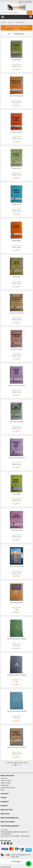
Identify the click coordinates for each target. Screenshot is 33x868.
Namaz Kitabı (17, 60)
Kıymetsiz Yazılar (16, 349)
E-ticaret (14, 861)
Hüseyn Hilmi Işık (16, 64)
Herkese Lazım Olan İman (16, 385)
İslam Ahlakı (16, 277)
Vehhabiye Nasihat (17, 603)
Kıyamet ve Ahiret (16, 132)
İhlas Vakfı (17, 718)
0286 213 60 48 (5, 836)
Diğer (16, 609)
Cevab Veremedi (16, 530)
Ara (30, 13)
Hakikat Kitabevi (16, 66)
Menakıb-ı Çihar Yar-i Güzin (17, 747)
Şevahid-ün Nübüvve (17, 96)
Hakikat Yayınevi (17, 139)
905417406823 (15, 836)
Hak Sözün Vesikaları (17, 422)
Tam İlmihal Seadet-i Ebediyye (17, 639)
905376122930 (25, 836)
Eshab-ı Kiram (17, 204)
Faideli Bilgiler (17, 241)
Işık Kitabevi (17, 645)
